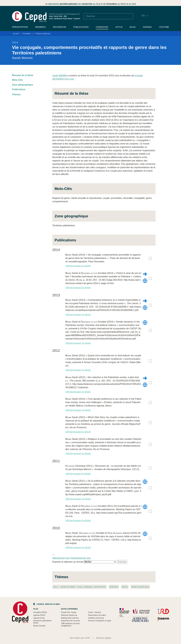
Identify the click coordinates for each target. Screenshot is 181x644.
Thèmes (16, 94)
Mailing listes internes (70, 618)
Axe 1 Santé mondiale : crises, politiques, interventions (80, 587)
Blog (133, 27)
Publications (81, 27)
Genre (125, 587)
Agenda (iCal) (39, 618)
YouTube (164, 27)
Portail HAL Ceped (69, 612)
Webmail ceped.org (69, 615)
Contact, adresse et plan (47, 604)
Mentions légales (104, 638)
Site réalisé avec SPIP (80, 638)
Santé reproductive (140, 587)
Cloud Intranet (94, 612)
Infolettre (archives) (96, 618)
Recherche (60, 27)
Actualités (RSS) (40, 612)
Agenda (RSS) (39, 615)
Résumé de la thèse (23, 75)
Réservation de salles (97, 615)
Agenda (147, 27)
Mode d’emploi (39, 626)
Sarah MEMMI (60, 76)
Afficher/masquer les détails (78, 266)
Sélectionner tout (61, 558)
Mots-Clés (17, 80)
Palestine (114, 587)
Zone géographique (22, 85)
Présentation (20, 27)
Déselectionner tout (81, 558)
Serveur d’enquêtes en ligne (100, 621)
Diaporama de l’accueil (70, 621)
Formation (102, 27)
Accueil (16, 34)
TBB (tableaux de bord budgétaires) (70, 625)
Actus (119, 27)
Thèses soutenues (43, 34)
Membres (40, 27)
